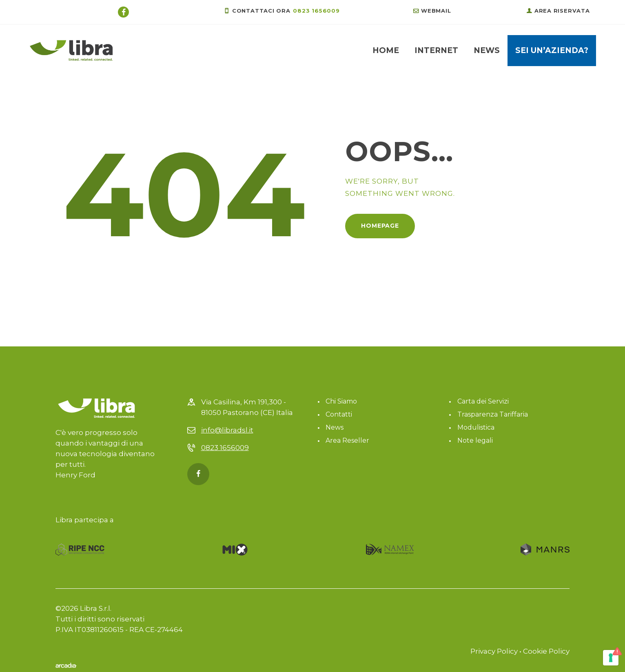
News (335, 427)
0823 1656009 (225, 448)
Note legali (475, 440)
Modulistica (476, 427)
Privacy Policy (494, 651)
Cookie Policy (546, 651)
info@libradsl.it (227, 430)
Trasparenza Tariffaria (493, 414)
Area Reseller (347, 440)
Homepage (380, 226)
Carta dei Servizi (483, 401)
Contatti (339, 414)
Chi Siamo (341, 401)
